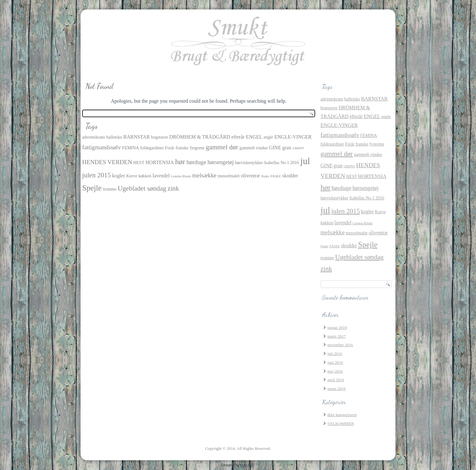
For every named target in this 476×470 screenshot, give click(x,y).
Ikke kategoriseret (342, 415)
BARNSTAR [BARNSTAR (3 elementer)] (137, 137)
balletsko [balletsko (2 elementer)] (114, 137)
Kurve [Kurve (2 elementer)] (132, 176)
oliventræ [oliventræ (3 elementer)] (250, 176)
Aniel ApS (247, 465)
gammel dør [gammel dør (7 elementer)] (222, 147)
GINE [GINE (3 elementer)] (275, 148)
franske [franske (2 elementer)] (182, 148)
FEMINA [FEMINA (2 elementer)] (130, 148)
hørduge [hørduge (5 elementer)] (196, 162)
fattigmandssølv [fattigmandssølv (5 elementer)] (102, 147)
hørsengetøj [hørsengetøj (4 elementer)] (221, 162)
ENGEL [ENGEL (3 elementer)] (254, 137)
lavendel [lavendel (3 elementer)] (161, 176)
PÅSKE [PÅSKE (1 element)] (276, 176)
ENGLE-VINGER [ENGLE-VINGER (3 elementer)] (293, 137)
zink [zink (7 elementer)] (173, 188)
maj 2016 (335, 371)
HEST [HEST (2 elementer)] (139, 163)
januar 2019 (337, 327)
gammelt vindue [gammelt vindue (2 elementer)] (254, 148)
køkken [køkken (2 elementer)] (145, 176)
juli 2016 (335, 354)
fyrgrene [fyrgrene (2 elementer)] (197, 148)
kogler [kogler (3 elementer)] (119, 176)
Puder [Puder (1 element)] (265, 176)
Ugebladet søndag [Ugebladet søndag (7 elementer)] (142, 188)
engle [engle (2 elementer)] (268, 137)
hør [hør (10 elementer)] (180, 162)
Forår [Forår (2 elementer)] (170, 148)
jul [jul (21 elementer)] (305, 161)
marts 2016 (337, 389)
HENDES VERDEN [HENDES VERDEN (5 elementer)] (107, 162)
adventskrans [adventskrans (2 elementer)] (93, 137)
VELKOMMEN (341, 424)
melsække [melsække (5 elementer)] (204, 175)
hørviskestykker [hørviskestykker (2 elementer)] (249, 163)
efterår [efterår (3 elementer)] (238, 137)
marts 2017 (337, 336)
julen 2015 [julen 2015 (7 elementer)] (96, 175)
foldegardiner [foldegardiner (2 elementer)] (152, 148)
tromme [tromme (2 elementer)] (110, 189)
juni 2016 (335, 362)
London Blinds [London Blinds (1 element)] (181, 176)
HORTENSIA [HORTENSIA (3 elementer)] (160, 162)
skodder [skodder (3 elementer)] (290, 176)
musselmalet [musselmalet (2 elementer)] (229, 176)
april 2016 (336, 380)
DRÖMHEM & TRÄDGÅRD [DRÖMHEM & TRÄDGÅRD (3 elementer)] (200, 137)
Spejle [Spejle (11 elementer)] (92, 188)
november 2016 (340, 345)
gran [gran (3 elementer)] (287, 148)
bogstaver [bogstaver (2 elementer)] (160, 137)
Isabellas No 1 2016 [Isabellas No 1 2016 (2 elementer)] (282, 163)
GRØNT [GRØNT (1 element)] (298, 148)
